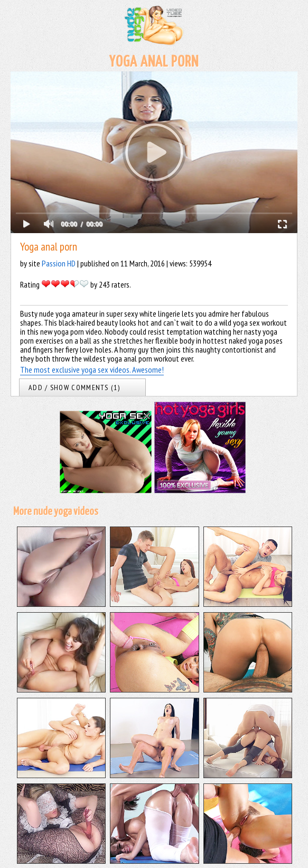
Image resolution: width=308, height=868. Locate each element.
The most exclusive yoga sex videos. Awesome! (92, 370)
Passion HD (59, 263)
